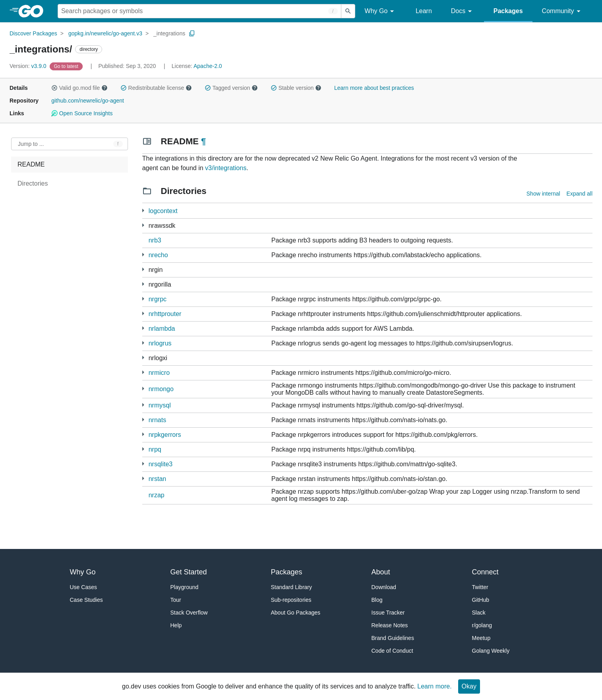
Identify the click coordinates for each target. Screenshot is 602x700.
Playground (185, 587)
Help (176, 625)
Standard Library (292, 587)
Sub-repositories (291, 600)
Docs (463, 11)
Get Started (189, 572)
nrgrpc (158, 299)
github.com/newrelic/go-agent (88, 101)
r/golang (482, 625)
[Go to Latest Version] (67, 66)
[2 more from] (143, 210)
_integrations (169, 33)
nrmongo (161, 389)
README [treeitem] (31, 164)
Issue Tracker (388, 613)
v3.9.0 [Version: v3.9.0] (29, 66)
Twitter (480, 587)
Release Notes (390, 625)
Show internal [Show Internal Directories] (543, 194)
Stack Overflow (189, 613)
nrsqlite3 (161, 464)
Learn (424, 11)
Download (384, 587)
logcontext (163, 211)
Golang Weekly (491, 651)
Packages (508, 11)
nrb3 (155, 240)
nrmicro (159, 373)
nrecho (158, 255)
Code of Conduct (392, 651)
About (381, 572)
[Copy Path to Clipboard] (192, 33)
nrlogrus (160, 343)
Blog (377, 600)
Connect (485, 572)
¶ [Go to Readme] (203, 141)
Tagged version (231, 88)
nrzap (157, 495)
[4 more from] (143, 299)
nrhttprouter (165, 314)
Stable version (296, 88)
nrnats (157, 420)
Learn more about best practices (374, 88)
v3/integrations (226, 168)
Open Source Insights (82, 113)
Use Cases (83, 587)
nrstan (157, 479)
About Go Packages (296, 613)
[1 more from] (143, 255)
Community (562, 11)
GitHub (481, 600)
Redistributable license (156, 88)
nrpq (155, 449)
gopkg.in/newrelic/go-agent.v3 (105, 33)
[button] (54, 88)
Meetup (481, 638)
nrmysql (160, 405)
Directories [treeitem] (33, 183)
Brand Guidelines (393, 638)
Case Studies (86, 600)
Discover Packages (33, 33)
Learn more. (434, 686)
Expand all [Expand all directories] (580, 194)
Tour (176, 600)
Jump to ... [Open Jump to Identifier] (31, 144)
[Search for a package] (199, 11)
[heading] (34, 11)
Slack (479, 613)
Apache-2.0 (208, 66)
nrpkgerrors (165, 435)
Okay (469, 686)
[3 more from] (143, 225)
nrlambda (162, 329)
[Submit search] (348, 11)
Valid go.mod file (79, 88)
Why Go (381, 11)
